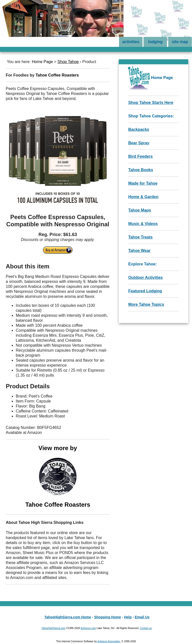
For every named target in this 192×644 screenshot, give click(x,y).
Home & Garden (143, 197)
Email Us (142, 617)
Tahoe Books (141, 170)
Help (128, 617)
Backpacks (139, 129)
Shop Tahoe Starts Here (151, 103)
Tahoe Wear (139, 251)
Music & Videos (143, 224)
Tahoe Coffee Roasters (57, 75)
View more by (58, 477)
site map (180, 42)
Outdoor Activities (145, 278)
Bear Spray (139, 143)
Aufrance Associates (109, 641)
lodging (155, 42)
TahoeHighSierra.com (53, 628)
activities (131, 42)
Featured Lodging (145, 291)
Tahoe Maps (140, 210)
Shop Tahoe (68, 62)
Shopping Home (107, 617)
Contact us (146, 628)
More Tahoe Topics (146, 304)
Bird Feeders (140, 156)
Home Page (42, 62)
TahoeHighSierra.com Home (68, 617)
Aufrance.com (88, 628)
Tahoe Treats (140, 237)
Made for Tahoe (143, 183)
